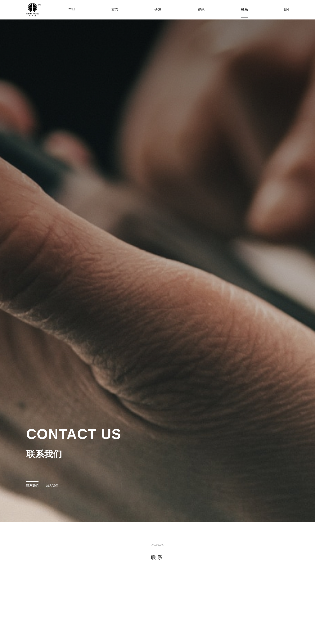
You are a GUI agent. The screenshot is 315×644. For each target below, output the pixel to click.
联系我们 (32, 486)
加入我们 (52, 486)
